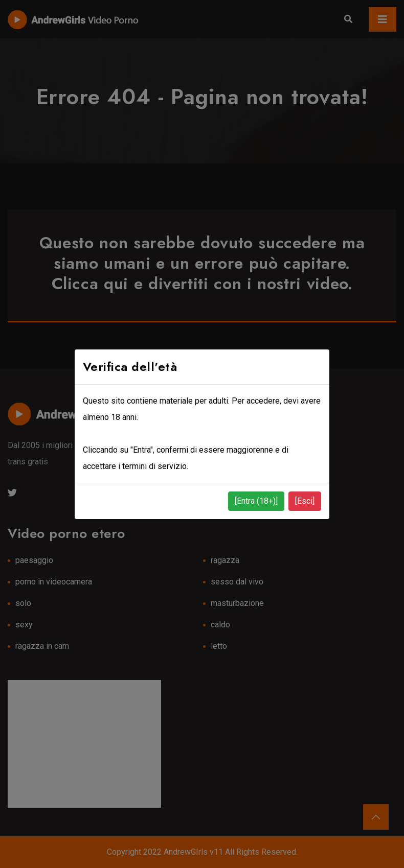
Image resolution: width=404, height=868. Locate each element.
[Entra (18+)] (256, 501)
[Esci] (305, 501)
